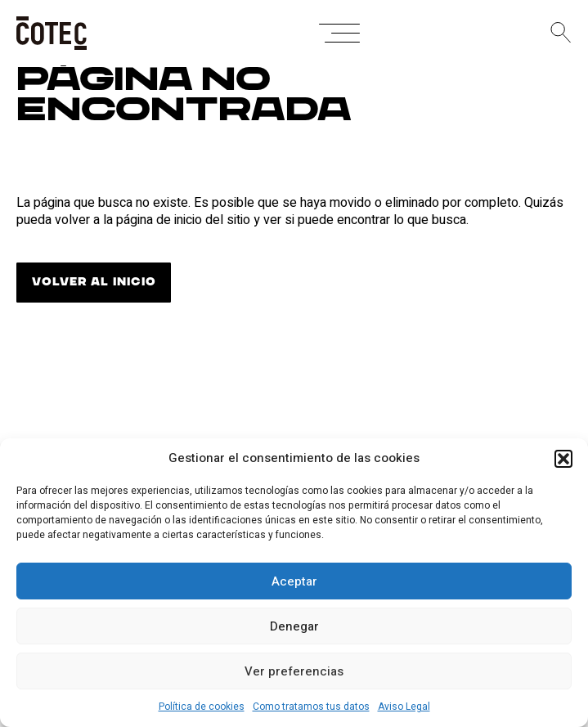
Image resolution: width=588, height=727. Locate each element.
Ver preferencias (294, 671)
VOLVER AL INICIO (94, 282)
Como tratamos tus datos (311, 707)
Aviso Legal (404, 707)
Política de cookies (202, 707)
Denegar (294, 626)
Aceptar (294, 581)
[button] (563, 459)
